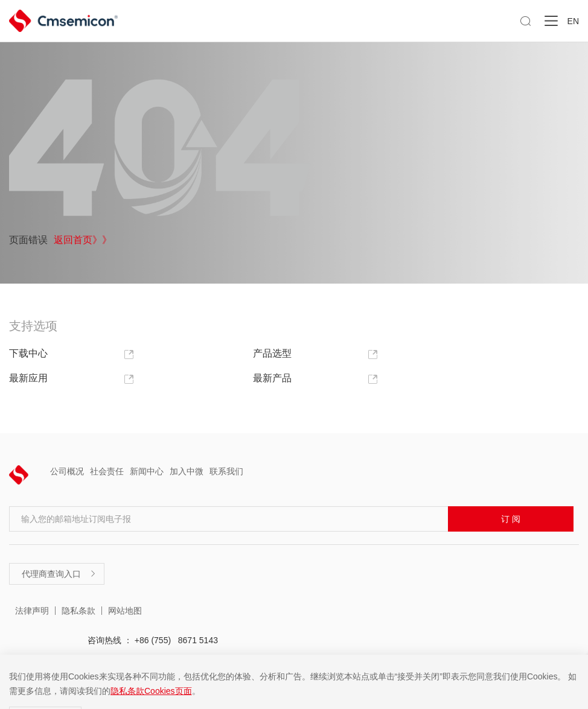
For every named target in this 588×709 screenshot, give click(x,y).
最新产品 (315, 379)
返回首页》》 (83, 239)
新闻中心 (147, 471)
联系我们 (226, 471)
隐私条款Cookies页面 (151, 691)
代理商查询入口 (59, 574)
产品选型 (315, 354)
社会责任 (107, 471)
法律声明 (32, 611)
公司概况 (67, 471)
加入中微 (187, 471)
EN (573, 21)
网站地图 (125, 611)
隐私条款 (78, 611)
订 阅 (511, 519)
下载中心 (71, 354)
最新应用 (71, 379)
